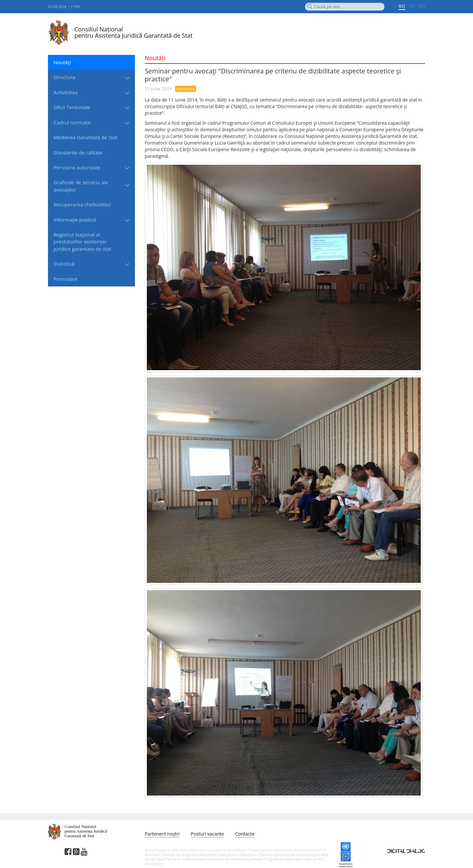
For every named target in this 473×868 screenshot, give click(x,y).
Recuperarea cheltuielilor (83, 204)
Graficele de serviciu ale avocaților (81, 186)
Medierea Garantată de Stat (86, 137)
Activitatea (66, 92)
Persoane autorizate (77, 167)
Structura (64, 77)
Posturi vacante (208, 834)
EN (422, 6)
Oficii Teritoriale (72, 107)
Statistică (64, 264)
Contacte (245, 834)
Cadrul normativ (72, 122)
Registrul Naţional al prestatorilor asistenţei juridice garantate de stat (83, 242)
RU (412, 6)
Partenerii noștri (162, 834)
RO (402, 6)
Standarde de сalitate (78, 152)
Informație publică (75, 220)
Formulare (66, 279)
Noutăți (62, 62)
